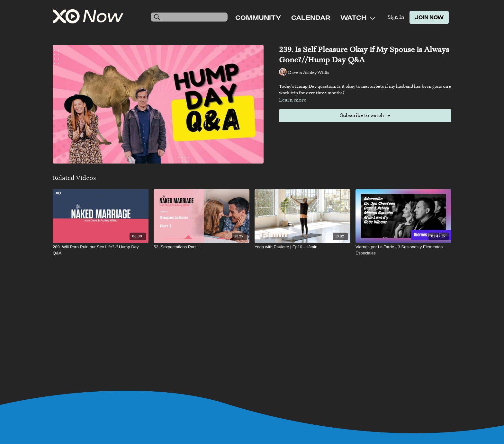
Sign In (396, 17)
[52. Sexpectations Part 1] (202, 247)
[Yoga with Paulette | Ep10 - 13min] (302, 247)
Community (258, 17)
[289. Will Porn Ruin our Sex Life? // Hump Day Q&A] (101, 250)
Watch (358, 17)
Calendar (311, 17)
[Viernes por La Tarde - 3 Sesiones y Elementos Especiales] (403, 250)
